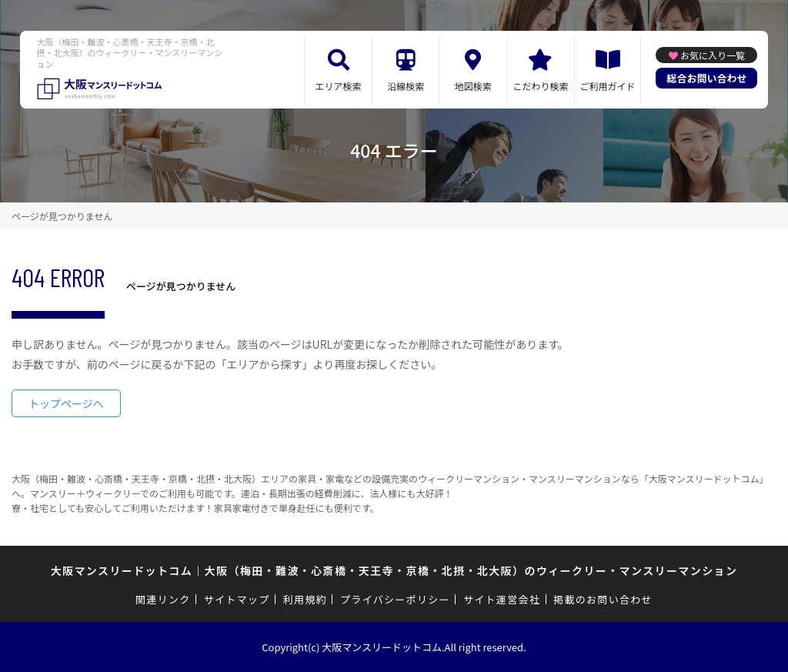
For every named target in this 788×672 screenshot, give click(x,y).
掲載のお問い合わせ (603, 599)
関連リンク (163, 599)
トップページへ (66, 403)
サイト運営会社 (502, 599)
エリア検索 (339, 86)
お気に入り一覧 (713, 55)
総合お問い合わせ (706, 78)
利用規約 (305, 599)
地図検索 (473, 86)
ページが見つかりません (62, 216)
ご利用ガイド (608, 86)
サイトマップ (237, 599)
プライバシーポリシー (395, 599)
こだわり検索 (540, 86)
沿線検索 (406, 86)
